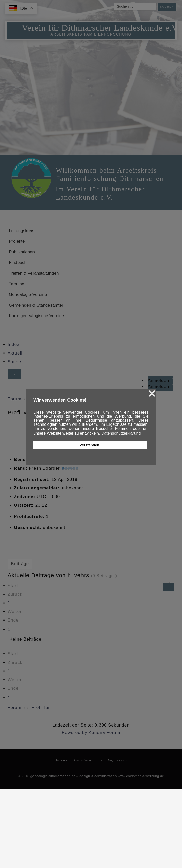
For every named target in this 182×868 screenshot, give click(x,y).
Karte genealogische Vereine (36, 316)
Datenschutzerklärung (75, 760)
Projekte (17, 241)
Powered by (75, 732)
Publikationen (22, 252)
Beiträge (20, 564)
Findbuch (18, 263)
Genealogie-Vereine (28, 295)
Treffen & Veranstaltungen (34, 273)
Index (14, 344)
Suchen (167, 7)
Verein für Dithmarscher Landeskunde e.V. (101, 28)
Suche (14, 362)
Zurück (15, 594)
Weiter (15, 612)
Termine (16, 284)
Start (13, 586)
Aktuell (15, 353)
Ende (13, 620)
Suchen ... (114, 3)
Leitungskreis (22, 231)
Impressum (118, 760)
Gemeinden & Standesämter (36, 305)
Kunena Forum (104, 732)
